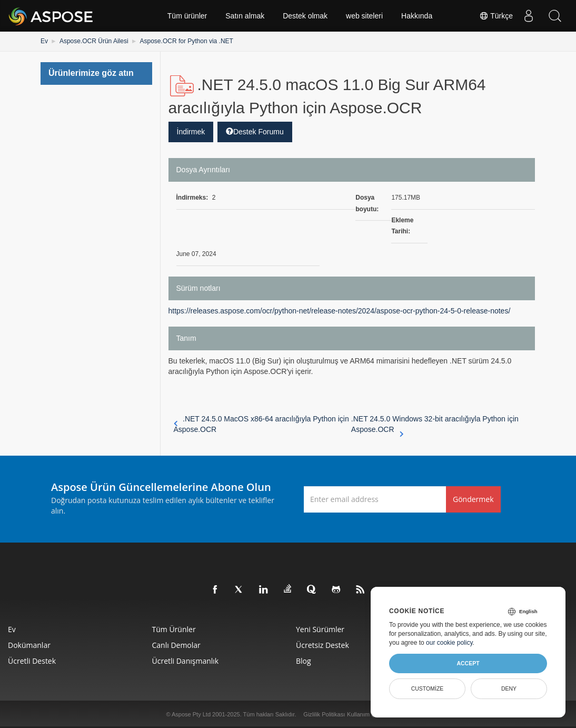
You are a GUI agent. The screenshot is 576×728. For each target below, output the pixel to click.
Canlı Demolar (176, 645)
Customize (428, 688)
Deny (509, 688)
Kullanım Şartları (368, 714)
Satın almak (245, 16)
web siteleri (364, 16)
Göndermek (473, 499)
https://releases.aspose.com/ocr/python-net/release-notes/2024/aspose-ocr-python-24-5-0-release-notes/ (340, 311)
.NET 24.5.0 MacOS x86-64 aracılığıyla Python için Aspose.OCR (261, 424)
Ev (44, 41)
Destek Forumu (255, 132)
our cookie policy (449, 643)
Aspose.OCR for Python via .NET (187, 41)
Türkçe (496, 16)
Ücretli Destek (32, 661)
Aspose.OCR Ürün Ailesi (94, 41)
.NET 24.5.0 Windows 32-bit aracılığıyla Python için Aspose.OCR (435, 425)
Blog (304, 661)
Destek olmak (305, 16)
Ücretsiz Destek (322, 645)
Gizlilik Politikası (324, 714)
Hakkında (417, 16)
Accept (468, 663)
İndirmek (191, 132)
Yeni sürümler (320, 629)
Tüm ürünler (187, 16)
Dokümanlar (29, 645)
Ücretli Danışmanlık (186, 661)
